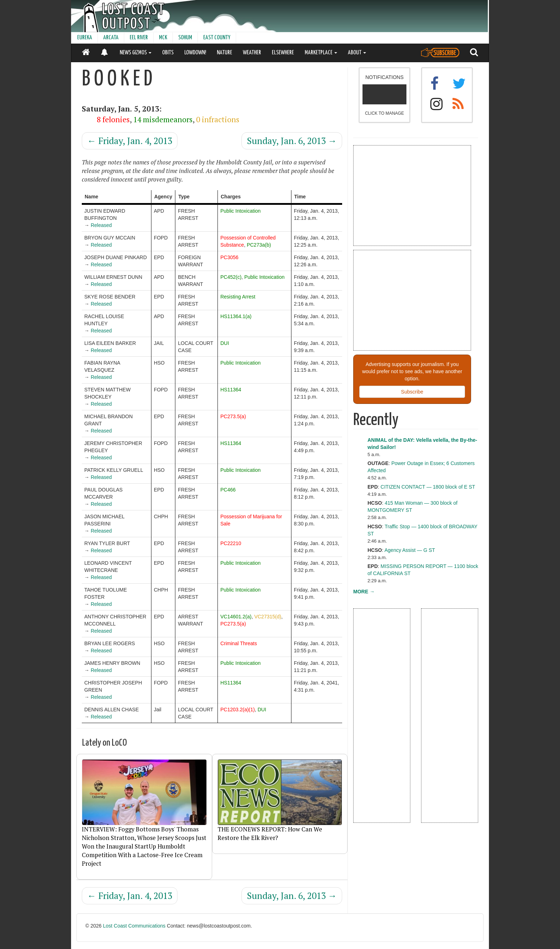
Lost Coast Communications (134, 926)
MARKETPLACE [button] (321, 53)
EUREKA (85, 38)
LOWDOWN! (195, 53)
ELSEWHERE (283, 53)
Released (101, 225)
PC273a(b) (259, 245)
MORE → (364, 592)
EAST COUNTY (217, 38)
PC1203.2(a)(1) (238, 710)
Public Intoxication (241, 211)
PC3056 (229, 257)
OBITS (168, 53)
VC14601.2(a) (236, 617)
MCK (163, 38)
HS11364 (231, 390)
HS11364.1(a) (236, 316)
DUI (225, 343)
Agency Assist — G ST (410, 550)
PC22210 (231, 543)
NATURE (224, 53)
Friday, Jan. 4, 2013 (130, 141)
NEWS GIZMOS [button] (136, 53)
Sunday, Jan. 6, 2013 (292, 141)
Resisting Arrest (238, 297)
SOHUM (185, 38)
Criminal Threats (239, 643)
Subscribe (412, 392)
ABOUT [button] (357, 53)
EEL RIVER (139, 38)
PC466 (228, 490)
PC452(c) (231, 277)
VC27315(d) (268, 617)
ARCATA (111, 38)
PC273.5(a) (233, 416)
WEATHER (252, 53)
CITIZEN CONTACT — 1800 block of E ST (428, 487)
